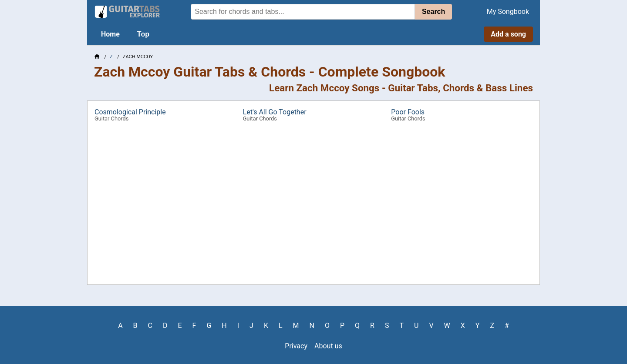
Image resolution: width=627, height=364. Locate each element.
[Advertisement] (42, 137)
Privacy (296, 346)
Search (433, 12)
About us (328, 346)
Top (143, 34)
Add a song (508, 34)
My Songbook (508, 12)
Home (110, 34)
